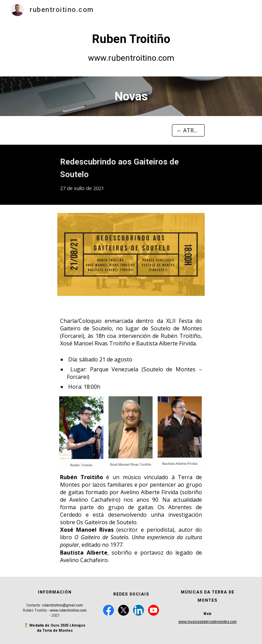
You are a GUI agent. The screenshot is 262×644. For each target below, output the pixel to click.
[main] (131, 48)
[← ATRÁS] (188, 130)
